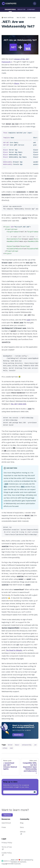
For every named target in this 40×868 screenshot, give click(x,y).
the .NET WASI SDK (19, 404)
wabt (29, 320)
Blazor (17, 83)
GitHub (23, 833)
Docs (22, 827)
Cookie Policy (7, 854)
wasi (11, 748)
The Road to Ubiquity (14, 650)
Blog (22, 823)
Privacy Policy (7, 843)
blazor (17, 745)
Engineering (10, 9)
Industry (21, 9)
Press (4, 827)
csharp (5, 748)
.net (35, 745)
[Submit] (35, 792)
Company (31, 9)
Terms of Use (7, 848)
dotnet (10, 745)
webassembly (27, 745)
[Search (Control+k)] (35, 3)
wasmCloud (6, 823)
